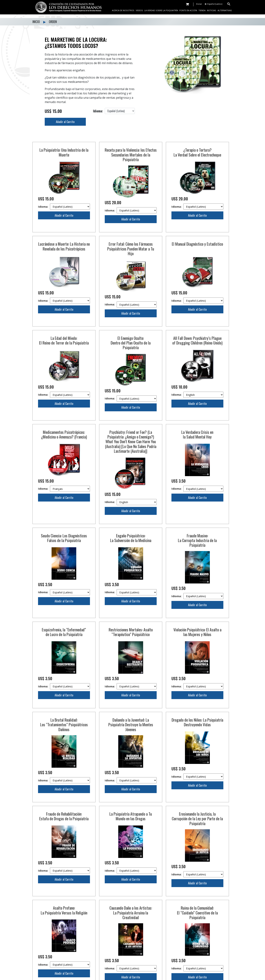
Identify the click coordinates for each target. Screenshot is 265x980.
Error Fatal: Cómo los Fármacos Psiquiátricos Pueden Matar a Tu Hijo (131, 249)
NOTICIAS (212, 10)
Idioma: (64, 207)
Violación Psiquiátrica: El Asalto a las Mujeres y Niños (197, 628)
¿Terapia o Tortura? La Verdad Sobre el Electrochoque (197, 152)
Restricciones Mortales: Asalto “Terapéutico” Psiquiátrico (131, 628)
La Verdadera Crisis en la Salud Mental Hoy (197, 434)
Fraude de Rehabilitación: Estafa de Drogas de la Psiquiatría (64, 756)
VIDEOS (139, 10)
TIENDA (202, 10)
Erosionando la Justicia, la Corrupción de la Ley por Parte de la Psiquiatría (197, 759)
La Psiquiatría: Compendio (131, 948)
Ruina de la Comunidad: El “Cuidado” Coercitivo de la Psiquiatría (197, 825)
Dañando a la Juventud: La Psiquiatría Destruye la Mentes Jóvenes (131, 693)
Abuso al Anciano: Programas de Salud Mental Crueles (197, 888)
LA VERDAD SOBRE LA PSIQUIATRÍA (161, 10)
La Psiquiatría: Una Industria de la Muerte (64, 152)
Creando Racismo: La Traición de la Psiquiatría (64, 888)
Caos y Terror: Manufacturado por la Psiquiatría (131, 888)
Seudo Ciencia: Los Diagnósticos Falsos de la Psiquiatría (64, 538)
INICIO (37, 22)
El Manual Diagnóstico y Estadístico (197, 244)
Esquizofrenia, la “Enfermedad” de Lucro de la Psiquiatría (64, 628)
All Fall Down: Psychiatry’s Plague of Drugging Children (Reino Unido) (197, 340)
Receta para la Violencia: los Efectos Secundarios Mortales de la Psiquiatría (131, 155)
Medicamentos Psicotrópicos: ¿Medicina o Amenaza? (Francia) (64, 434)
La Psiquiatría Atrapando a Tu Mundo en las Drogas (131, 756)
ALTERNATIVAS (225, 10)
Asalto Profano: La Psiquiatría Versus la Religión (64, 822)
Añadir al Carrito (65, 122)
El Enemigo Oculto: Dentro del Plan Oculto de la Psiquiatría (131, 343)
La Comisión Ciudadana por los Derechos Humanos (64, 950)
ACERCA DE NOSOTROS (123, 10)
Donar (199, 4)
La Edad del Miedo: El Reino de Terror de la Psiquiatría (64, 340)
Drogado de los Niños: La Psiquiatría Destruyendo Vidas (197, 690)
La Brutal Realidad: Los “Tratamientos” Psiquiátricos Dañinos (64, 693)
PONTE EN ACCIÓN (188, 10)
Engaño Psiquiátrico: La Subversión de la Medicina (131, 538)
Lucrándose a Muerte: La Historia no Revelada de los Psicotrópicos (64, 246)
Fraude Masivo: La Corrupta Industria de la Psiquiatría (197, 540)
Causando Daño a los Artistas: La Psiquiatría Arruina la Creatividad (131, 825)
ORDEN (53, 22)
